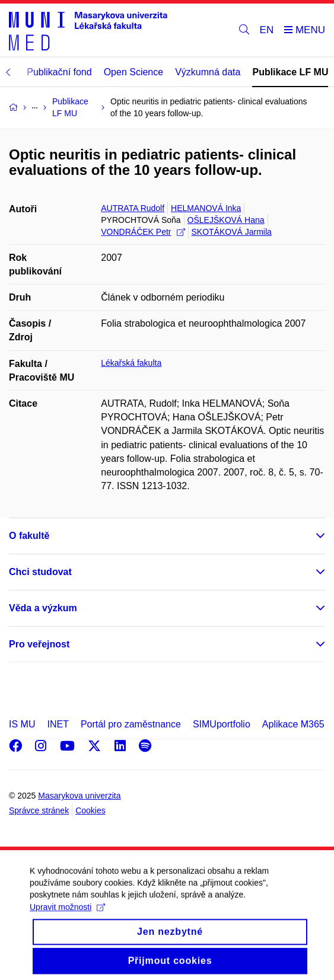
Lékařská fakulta (131, 363)
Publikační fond (59, 72)
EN (267, 30)
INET (58, 724)
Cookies (90, 810)
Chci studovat (40, 572)
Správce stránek (39, 810)
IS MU (22, 724)
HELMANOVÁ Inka (206, 208)
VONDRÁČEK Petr (143, 232)
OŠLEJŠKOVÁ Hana (226, 220)
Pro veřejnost (39, 644)
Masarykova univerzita (79, 796)
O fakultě (29, 536)
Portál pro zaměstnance (131, 724)
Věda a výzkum (43, 608)
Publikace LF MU (290, 72)
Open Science (134, 72)
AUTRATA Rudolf (133, 208)
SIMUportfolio (222, 724)
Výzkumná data (208, 72)
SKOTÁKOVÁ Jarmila (232, 232)
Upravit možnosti (67, 916)
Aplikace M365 (293, 724)
